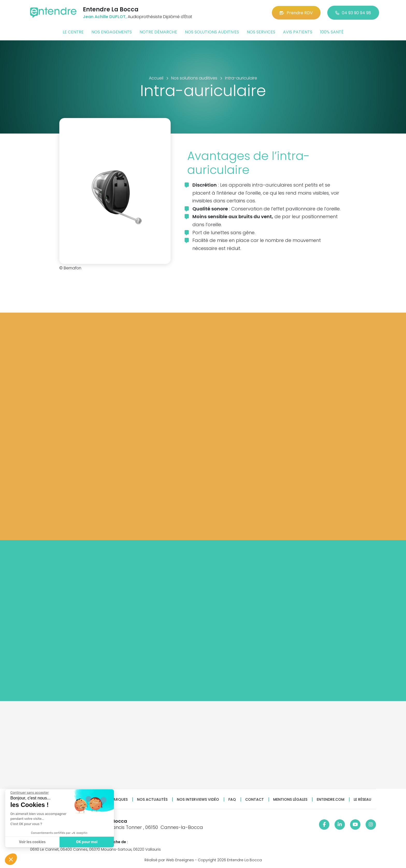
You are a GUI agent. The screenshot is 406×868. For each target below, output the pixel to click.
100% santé (332, 32)
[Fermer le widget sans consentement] (30, 793)
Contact (255, 800)
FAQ (232, 800)
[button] (11, 859)
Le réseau (363, 800)
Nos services (261, 32)
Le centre (73, 32)
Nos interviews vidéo (198, 800)
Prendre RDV (296, 13)
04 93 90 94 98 (353, 13)
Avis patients (298, 32)
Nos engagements (112, 32)
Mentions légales (290, 800)
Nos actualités (152, 800)
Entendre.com (331, 800)
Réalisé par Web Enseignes (169, 860)
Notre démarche (158, 32)
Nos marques (114, 800)
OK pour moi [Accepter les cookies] (87, 842)
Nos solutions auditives (212, 32)
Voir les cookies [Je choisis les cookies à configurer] (32, 842)
